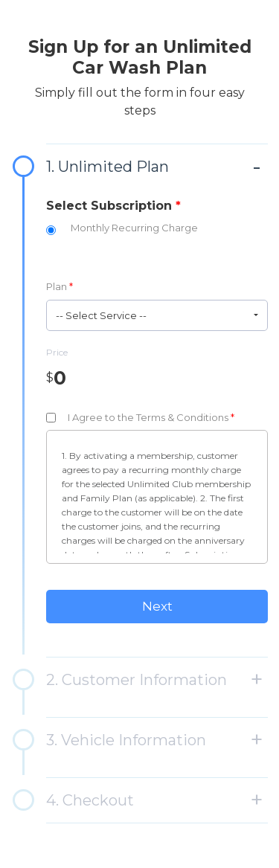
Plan (60, 286)
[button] (157, 315)
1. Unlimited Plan (108, 167)
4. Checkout (90, 800)
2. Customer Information (137, 680)
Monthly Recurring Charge (134, 228)
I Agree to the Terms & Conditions (151, 417)
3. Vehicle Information (126, 740)
